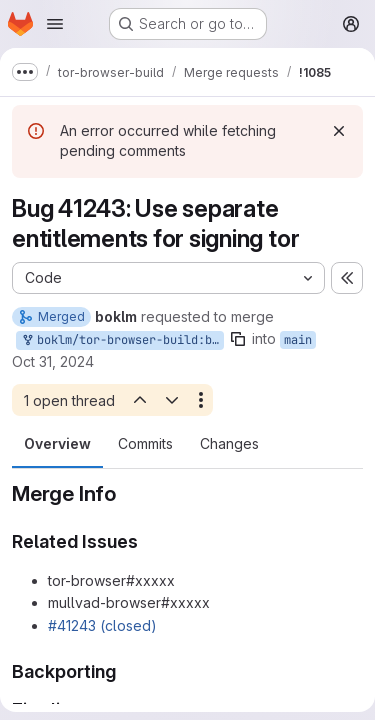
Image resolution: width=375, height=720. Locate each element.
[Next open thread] (172, 400)
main (298, 340)
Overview (57, 443)
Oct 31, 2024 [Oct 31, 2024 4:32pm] (53, 361)
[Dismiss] (339, 131)
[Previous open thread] (139, 400)
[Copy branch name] (238, 339)
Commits (145, 443)
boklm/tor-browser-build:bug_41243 (122, 340)
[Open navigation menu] (55, 24)
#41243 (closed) (102, 625)
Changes (229, 443)
